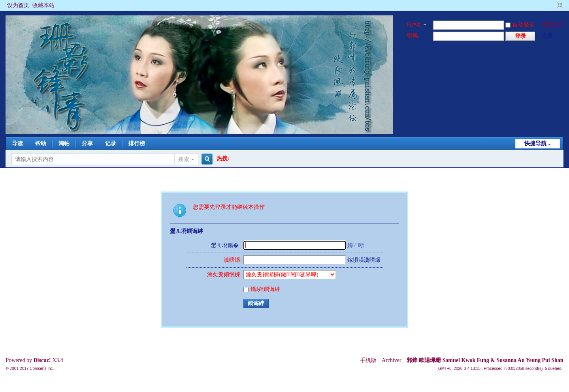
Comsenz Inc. (42, 369)
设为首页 (18, 5)
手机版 (368, 360)
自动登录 (520, 25)
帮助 (41, 143)
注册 (547, 36)
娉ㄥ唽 (356, 245)
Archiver (392, 360)
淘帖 (64, 143)
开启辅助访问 (552, 6)
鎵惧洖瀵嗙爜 (364, 260)
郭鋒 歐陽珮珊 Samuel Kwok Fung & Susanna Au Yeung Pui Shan (485, 360)
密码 (413, 36)
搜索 (184, 159)
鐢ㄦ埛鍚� (225, 245)
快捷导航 (535, 143)
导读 (17, 143)
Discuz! (42, 360)
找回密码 (552, 25)
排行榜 (137, 143)
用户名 (414, 25)
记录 (111, 143)
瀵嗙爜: (233, 260)
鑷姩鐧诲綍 (262, 289)
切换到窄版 (559, 6)
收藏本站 (43, 5)
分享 (87, 143)
